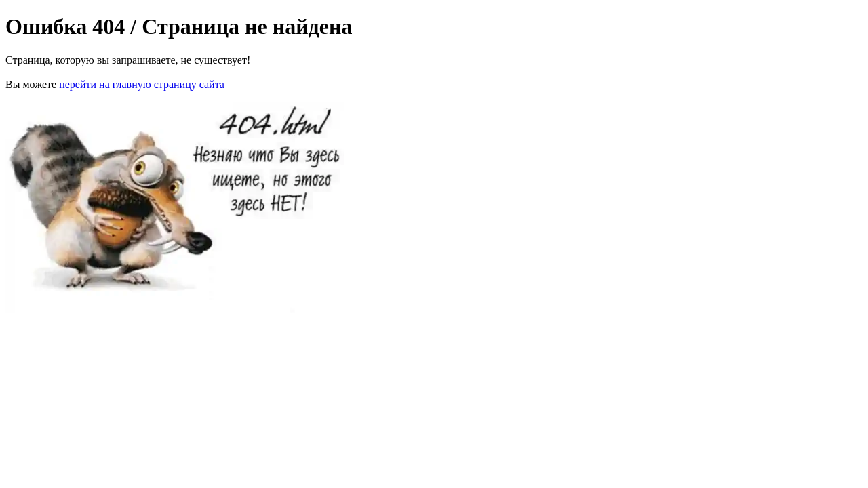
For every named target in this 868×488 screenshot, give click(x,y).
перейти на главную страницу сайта (142, 84)
